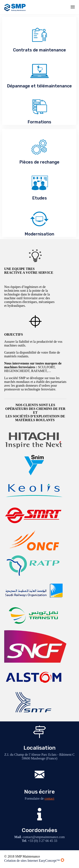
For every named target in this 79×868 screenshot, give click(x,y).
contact (49, 798)
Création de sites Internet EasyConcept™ (34, 861)
